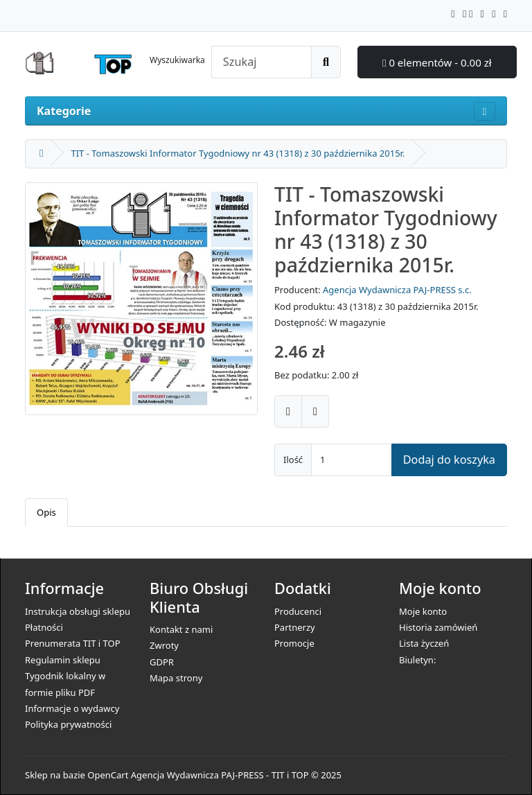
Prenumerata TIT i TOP (73, 643)
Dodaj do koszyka (449, 460)
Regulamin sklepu (63, 660)
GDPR (162, 662)
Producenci (298, 611)
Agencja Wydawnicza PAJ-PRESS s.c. (397, 290)
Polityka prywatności (68, 724)
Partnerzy (295, 627)
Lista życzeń (424, 643)
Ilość (293, 460)
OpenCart (108, 775)
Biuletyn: (417, 660)
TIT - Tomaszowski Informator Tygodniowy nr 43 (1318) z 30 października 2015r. (238, 153)
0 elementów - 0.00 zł (437, 62)
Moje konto (423, 611)
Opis (46, 512)
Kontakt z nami (181, 629)
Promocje (294, 643)
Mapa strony (176, 678)
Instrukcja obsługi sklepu (78, 611)
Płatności (44, 627)
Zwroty (164, 645)
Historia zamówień (438, 627)
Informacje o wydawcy (72, 708)
